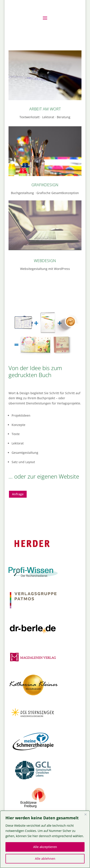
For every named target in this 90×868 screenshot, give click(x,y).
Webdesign (45, 261)
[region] (45, 839)
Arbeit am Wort (45, 109)
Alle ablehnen (45, 859)
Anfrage (18, 494)
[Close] (85, 814)
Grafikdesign (45, 185)
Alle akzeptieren (45, 847)
